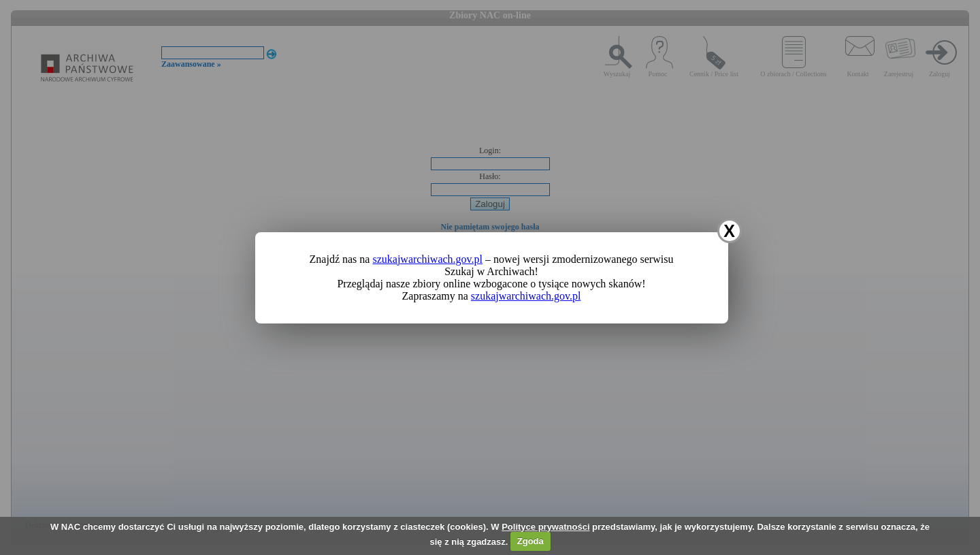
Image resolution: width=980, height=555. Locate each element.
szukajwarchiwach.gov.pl (427, 259)
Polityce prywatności (545, 527)
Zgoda (530, 541)
